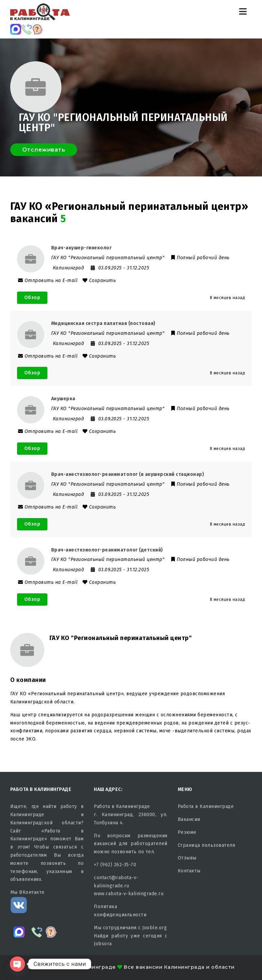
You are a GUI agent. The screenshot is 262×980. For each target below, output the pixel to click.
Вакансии (189, 819)
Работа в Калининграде (206, 806)
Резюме (187, 832)
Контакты (189, 871)
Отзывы (187, 858)
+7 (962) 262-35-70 (115, 865)
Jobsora (103, 944)
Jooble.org (155, 928)
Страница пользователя (207, 845)
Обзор (32, 298)
